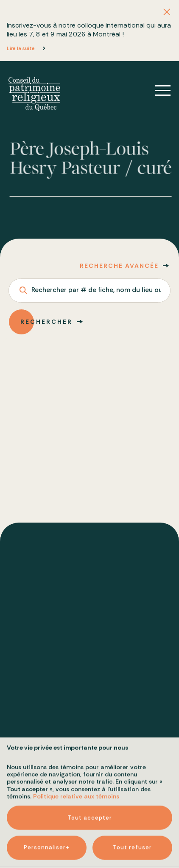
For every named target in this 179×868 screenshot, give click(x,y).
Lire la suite (21, 48)
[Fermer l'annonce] (167, 12)
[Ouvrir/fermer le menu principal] (157, 91)
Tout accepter (90, 754)
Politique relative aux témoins (76, 733)
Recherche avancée (119, 266)
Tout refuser (132, 784)
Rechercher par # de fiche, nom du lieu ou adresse (96, 291)
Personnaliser (47, 785)
